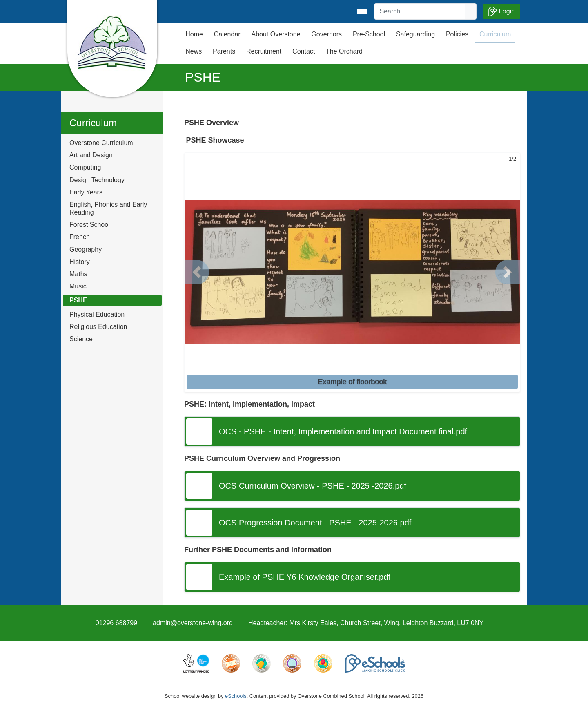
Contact (304, 51)
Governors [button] (326, 34)
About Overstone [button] (276, 34)
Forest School (90, 225)
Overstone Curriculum (101, 143)
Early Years (86, 192)
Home (194, 34)
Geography (86, 249)
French (80, 237)
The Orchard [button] (344, 51)
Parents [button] (224, 51)
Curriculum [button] (495, 34)
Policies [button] (457, 34)
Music (78, 286)
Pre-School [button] (369, 34)
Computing (85, 167)
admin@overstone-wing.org (193, 623)
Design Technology (97, 180)
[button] (197, 272)
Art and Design (91, 155)
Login (502, 11)
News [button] (194, 51)
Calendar (227, 34)
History (80, 262)
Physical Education (97, 314)
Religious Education (98, 327)
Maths (78, 274)
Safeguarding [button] (415, 34)
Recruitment (264, 51)
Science (81, 339)
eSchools (236, 696)
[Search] (420, 11)
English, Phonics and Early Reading (108, 208)
